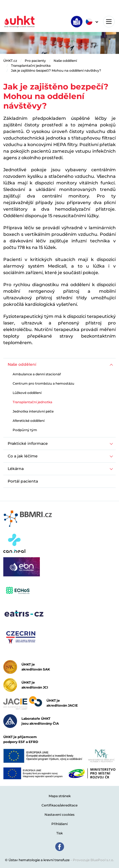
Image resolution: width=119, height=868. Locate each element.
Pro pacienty (35, 61)
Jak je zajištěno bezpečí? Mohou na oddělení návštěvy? (56, 70)
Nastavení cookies (59, 815)
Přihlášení (59, 824)
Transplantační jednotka (31, 66)
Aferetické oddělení (29, 421)
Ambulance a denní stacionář (37, 374)
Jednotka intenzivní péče (33, 411)
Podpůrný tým (25, 430)
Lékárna (16, 469)
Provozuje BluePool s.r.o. (93, 860)
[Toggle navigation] (109, 22)
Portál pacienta (23, 481)
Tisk (59, 833)
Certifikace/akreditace (59, 805)
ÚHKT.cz (10, 61)
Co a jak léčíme (23, 456)
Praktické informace (28, 443)
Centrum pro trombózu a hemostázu (43, 383)
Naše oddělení (65, 61)
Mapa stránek (60, 796)
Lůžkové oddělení (27, 393)
